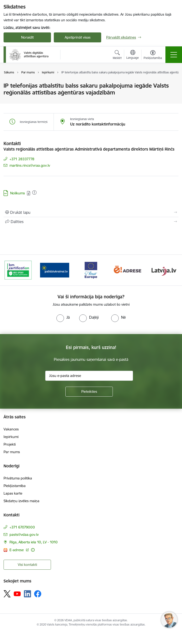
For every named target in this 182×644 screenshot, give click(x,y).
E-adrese (17, 550)
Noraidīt (27, 37)
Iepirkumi (11, 437)
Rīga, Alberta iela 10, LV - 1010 (34, 542)
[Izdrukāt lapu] (91, 212)
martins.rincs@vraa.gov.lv (30, 165)
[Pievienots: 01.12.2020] (34, 192)
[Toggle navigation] (174, 55)
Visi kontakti (27, 565)
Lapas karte (13, 493)
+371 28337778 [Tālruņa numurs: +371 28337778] (22, 159)
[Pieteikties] (89, 392)
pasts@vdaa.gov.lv (24, 534)
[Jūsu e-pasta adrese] (89, 376)
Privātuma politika (18, 478)
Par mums (12, 452)
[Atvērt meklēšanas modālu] (117, 55)
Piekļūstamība (15, 486)
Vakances (11, 429)
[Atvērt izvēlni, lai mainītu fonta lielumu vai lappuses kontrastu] (153, 55)
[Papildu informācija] (33, 550)
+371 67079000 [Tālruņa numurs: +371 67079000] (22, 527)
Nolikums (18, 193)
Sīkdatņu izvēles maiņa (21, 501)
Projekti (10, 444)
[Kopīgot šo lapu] (91, 222)
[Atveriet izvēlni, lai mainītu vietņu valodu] (133, 55)
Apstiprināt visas (78, 37)
